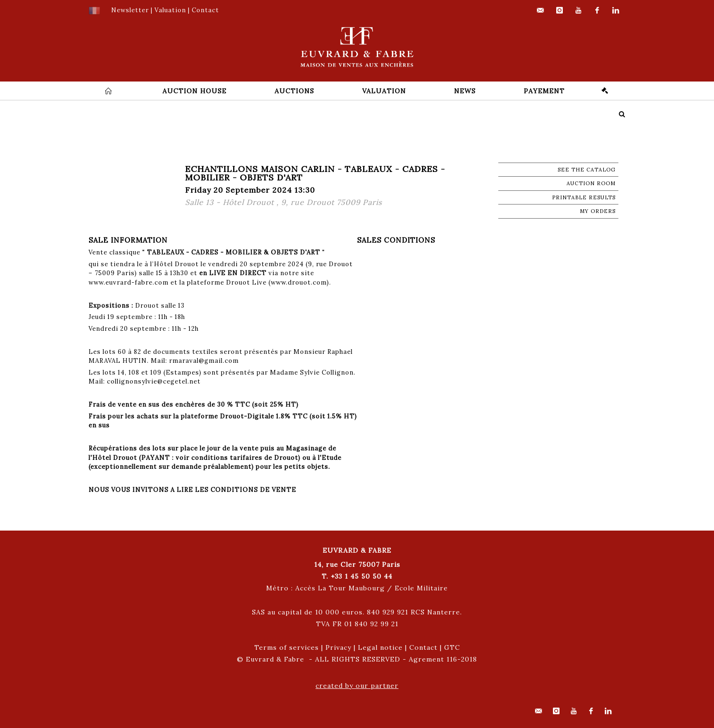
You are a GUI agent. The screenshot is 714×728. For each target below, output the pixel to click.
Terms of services (287, 647)
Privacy (338, 647)
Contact (423, 647)
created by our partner (357, 686)
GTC (452, 647)
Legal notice (380, 647)
